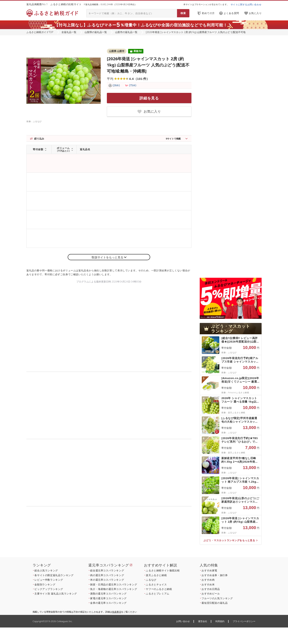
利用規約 (220, 621)
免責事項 (117, 612)
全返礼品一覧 (69, 32)
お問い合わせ (183, 621)
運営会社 (203, 621)
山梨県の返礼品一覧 (96, 32)
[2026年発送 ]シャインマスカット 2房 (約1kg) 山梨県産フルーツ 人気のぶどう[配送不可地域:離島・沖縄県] (148, 65)
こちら (135, 534)
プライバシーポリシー (244, 621)
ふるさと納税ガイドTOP (40, 32)
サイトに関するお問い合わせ (246, 4)
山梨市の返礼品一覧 (126, 32)
